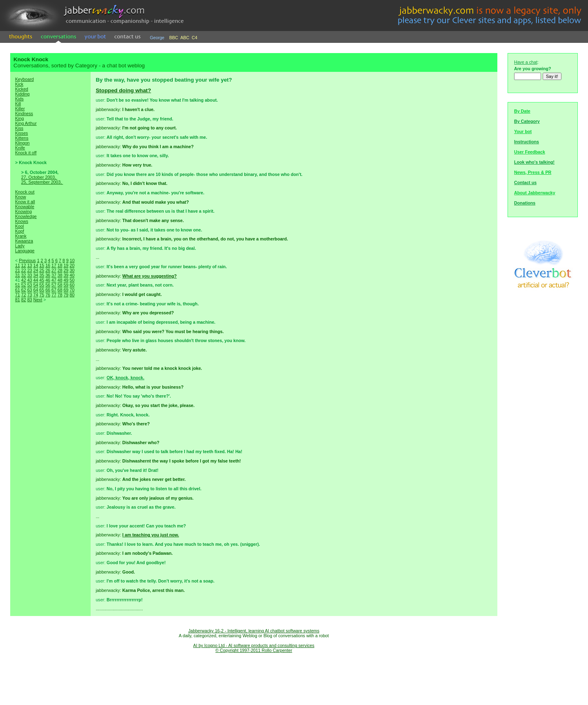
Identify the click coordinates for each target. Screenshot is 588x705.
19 (66, 265)
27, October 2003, (39, 177)
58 (60, 285)
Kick (19, 84)
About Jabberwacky (535, 193)
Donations (525, 203)
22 (24, 270)
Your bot (523, 131)
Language (25, 251)
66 (48, 290)
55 (42, 285)
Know (21, 197)
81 (18, 300)
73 (30, 295)
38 (60, 275)
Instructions (527, 142)
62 (24, 290)
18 (60, 265)
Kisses (21, 133)
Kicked (22, 89)
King (19, 118)
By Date (522, 111)
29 (66, 270)
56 (48, 285)
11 (18, 265)
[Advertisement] (51, 447)
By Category (527, 121)
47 (54, 280)
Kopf (20, 231)
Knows (22, 221)
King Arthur (26, 123)
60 (72, 285)
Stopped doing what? (123, 90)
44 (36, 280)
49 (66, 280)
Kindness (24, 113)
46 (48, 280)
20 (72, 265)
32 (24, 275)
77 (54, 295)
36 (48, 275)
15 (42, 265)
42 (24, 280)
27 (54, 270)
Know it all (25, 202)
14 (36, 265)
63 (30, 290)
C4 (195, 38)
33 (30, 275)
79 (66, 295)
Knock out (25, 192)
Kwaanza (24, 241)
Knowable (25, 207)
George (157, 38)
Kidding (22, 94)
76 (48, 295)
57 (54, 285)
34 (36, 275)
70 (72, 290)
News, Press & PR (533, 172)
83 (30, 300)
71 (18, 295)
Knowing (23, 211)
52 (24, 285)
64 (36, 290)
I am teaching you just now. (151, 535)
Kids (19, 99)
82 (24, 300)
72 (24, 295)
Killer (20, 109)
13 (30, 265)
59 (66, 285)
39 (66, 275)
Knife (20, 148)
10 (72, 260)
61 (18, 290)
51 (18, 285)
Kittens (22, 138)
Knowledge (26, 216)
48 (60, 280)
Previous (27, 260)
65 (42, 290)
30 (72, 270)
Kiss (19, 128)
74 (36, 295)
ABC (185, 38)
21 (18, 270)
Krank (21, 236)
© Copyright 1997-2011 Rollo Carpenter (254, 650)
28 (60, 270)
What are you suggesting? (150, 276)
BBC (174, 38)
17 (54, 265)
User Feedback (530, 152)
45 (42, 280)
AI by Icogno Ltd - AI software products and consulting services (254, 645)
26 (48, 270)
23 (30, 270)
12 (24, 265)
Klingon (22, 143)
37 (54, 275)
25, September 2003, (42, 182)
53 (30, 285)
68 (60, 290)
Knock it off (26, 153)
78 (60, 295)
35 (42, 275)
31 (18, 275)
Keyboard (24, 79)
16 (48, 265)
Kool (19, 226)
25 (42, 270)
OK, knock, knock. (125, 378)
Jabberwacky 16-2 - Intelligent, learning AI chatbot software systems (254, 631)
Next (38, 300)
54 (36, 285)
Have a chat (526, 62)
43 (30, 280)
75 (42, 295)
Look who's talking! (534, 162)
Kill (18, 104)
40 (72, 275)
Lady (20, 246)
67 (54, 290)
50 (72, 280)
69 (66, 290)
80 (72, 295)
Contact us (525, 182)
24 (36, 270)
